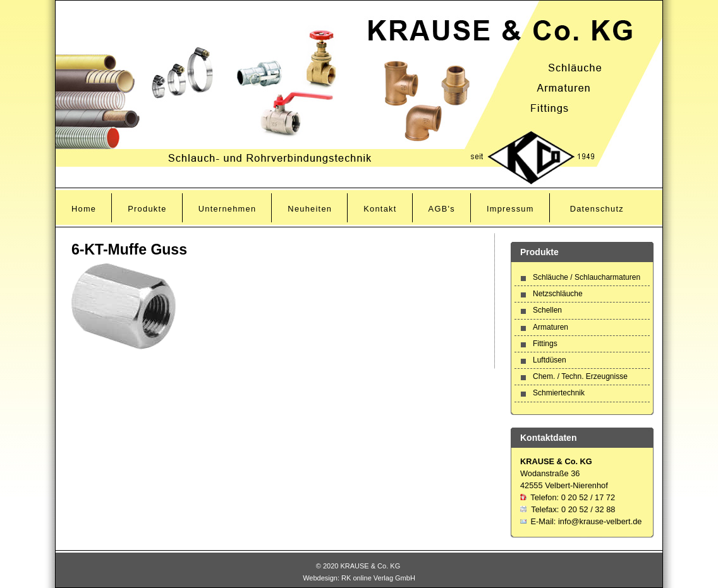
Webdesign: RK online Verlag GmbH (359, 578)
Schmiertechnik (559, 393)
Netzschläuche (558, 294)
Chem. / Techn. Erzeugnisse (580, 376)
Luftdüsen (550, 360)
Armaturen (551, 327)
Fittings (545, 344)
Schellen (547, 310)
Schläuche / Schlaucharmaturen (587, 277)
